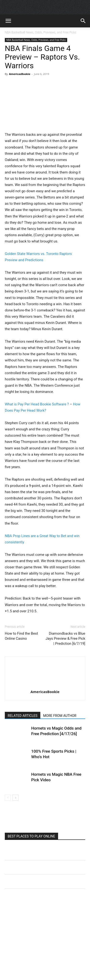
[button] (8, 21)
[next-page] (15, 798)
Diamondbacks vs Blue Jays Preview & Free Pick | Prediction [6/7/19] (65, 639)
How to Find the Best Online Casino (21, 636)
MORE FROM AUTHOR (60, 716)
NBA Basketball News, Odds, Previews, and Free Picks (40, 32)
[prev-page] (8, 798)
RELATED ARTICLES (23, 716)
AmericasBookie (20, 74)
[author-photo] (45, 685)
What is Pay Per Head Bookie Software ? (37, 404)
